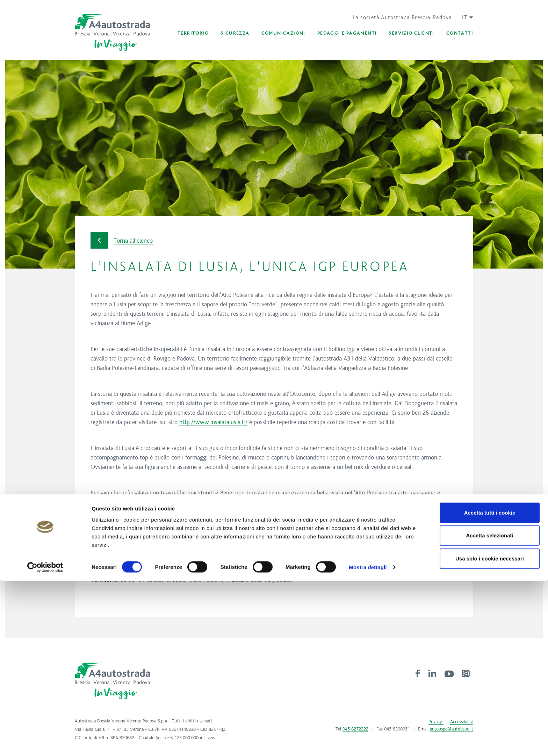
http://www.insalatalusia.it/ (213, 422)
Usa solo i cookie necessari (490, 733)
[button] (465, 17)
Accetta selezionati (489, 710)
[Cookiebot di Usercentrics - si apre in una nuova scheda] (45, 742)
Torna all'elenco (122, 240)
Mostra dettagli (368, 742)
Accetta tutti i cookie (490, 687)
